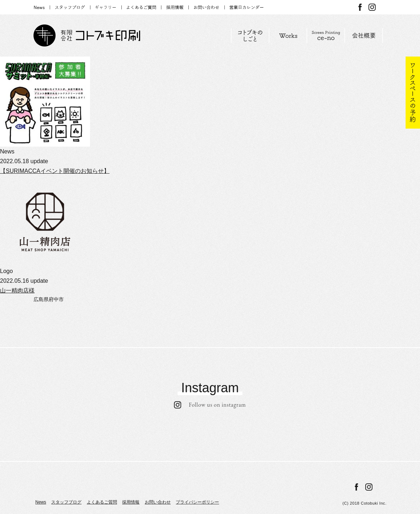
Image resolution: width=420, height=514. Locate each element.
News (41, 502)
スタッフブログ (66, 502)
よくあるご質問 (102, 502)
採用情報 (131, 502)
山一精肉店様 (17, 290)
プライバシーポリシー (197, 502)
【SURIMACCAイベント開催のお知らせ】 (55, 171)
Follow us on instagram (210, 405)
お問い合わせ (158, 502)
